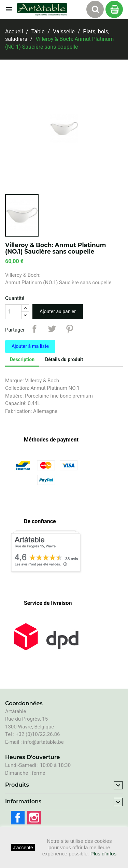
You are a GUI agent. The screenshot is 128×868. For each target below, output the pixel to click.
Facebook (18, 818)
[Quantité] (13, 312)
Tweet (52, 329)
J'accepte (23, 848)
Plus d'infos (103, 854)
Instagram (34, 818)
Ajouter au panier (58, 311)
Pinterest (70, 329)
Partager (34, 329)
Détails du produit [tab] (64, 359)
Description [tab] (22, 359)
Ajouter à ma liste (30, 346)
